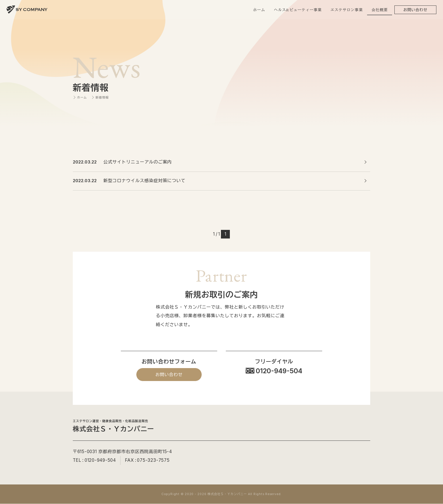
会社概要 (379, 10)
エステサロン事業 (346, 10)
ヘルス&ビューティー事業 (297, 10)
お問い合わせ (415, 10)
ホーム (259, 10)
